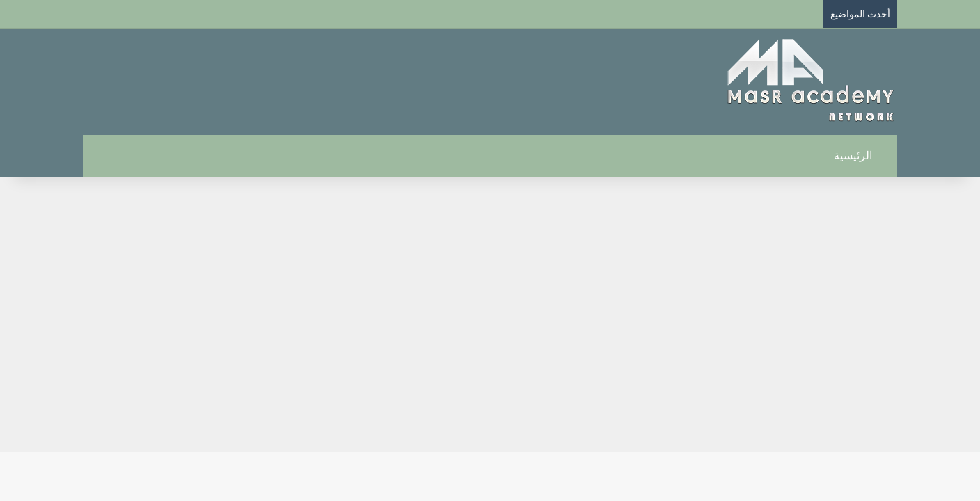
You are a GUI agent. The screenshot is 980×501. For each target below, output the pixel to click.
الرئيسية (861, 156)
